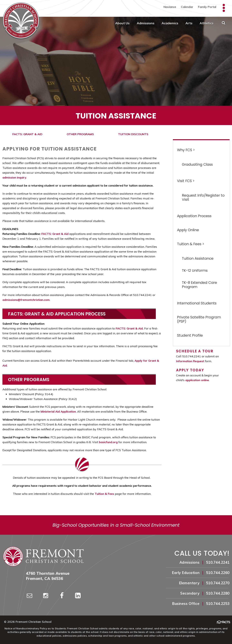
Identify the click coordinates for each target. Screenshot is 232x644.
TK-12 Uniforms (195, 270)
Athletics (207, 23)
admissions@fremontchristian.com (26, 300)
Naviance (170, 7)
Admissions (146, 23)
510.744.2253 (218, 604)
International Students (197, 303)
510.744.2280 (218, 593)
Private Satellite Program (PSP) (199, 319)
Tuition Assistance (198, 258)
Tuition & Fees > (191, 244)
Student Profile (190, 335)
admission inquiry (14, 177)
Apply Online (188, 230)
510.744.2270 (218, 583)
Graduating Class (197, 164)
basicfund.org (108, 442)
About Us (122, 23)
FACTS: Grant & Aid (55, 234)
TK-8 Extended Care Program (199, 285)
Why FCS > (186, 150)
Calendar (187, 7)
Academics (170, 23)
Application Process (194, 216)
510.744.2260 (218, 573)
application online (197, 380)
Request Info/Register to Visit (203, 197)
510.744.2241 (218, 562)
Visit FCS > (186, 181)
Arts (189, 23)
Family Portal (207, 7)
